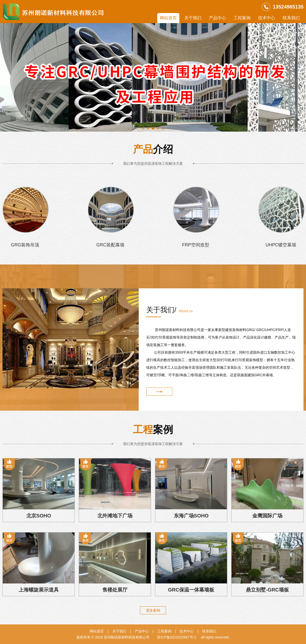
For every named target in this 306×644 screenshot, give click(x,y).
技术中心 (267, 18)
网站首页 (168, 18)
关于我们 (193, 18)
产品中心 (217, 18)
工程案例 (242, 18)
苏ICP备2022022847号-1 (177, 637)
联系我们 (291, 18)
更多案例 (153, 610)
